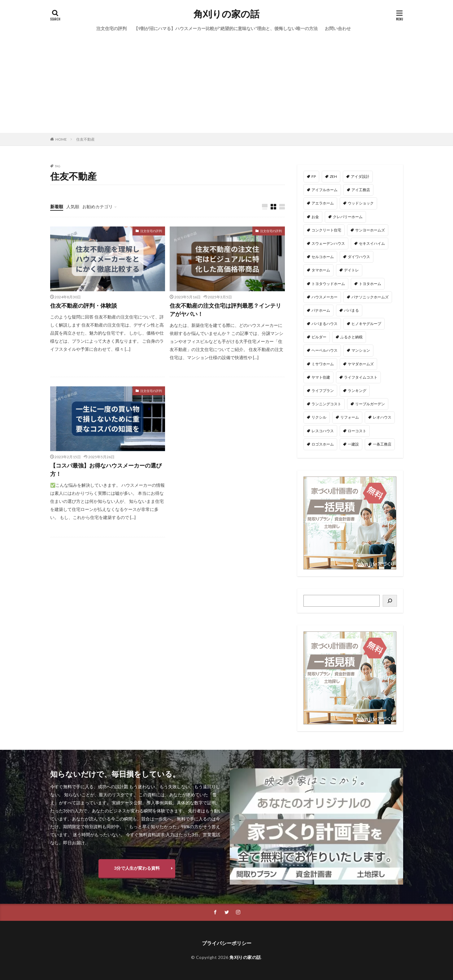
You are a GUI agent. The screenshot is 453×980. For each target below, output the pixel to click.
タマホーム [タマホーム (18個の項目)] (321, 270)
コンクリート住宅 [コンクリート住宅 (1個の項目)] (326, 230)
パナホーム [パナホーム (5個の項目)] (321, 310)
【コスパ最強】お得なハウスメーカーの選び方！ (106, 470)
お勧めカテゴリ (98, 207)
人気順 (73, 207)
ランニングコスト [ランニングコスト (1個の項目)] (326, 404)
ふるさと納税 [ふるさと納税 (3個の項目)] (351, 337)
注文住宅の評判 (111, 28)
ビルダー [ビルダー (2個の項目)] (319, 337)
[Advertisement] (227, 86)
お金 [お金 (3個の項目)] (315, 217)
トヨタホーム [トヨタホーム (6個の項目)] (370, 284)
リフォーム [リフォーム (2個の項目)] (350, 417)
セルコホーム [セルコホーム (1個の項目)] (323, 257)
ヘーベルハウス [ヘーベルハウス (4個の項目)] (325, 350)
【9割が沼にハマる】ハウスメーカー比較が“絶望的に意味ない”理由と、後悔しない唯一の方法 (226, 28)
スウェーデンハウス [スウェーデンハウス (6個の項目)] (328, 243)
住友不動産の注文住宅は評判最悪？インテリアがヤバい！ (225, 310)
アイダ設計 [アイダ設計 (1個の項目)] (360, 176)
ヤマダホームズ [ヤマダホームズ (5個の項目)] (361, 364)
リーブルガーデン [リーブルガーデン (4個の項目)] (370, 404)
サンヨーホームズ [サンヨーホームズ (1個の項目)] (370, 230)
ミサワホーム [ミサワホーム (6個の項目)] (323, 364)
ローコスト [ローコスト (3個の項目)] (357, 431)
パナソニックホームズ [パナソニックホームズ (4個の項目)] (370, 297)
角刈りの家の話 (226, 14)
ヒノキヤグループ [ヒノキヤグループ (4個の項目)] (366, 324)
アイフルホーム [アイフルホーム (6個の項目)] (325, 190)
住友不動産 (85, 139)
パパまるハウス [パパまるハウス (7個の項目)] (325, 324)
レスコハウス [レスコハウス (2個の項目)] (323, 431)
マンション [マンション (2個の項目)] (361, 350)
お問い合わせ (338, 28)
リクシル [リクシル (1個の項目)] (319, 417)
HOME (61, 139)
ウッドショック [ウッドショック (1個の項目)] (361, 203)
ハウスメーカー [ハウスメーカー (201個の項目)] (325, 297)
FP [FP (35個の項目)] (314, 176)
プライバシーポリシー (227, 943)
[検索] (390, 601)
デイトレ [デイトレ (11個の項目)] (351, 270)
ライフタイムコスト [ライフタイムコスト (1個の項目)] (361, 377)
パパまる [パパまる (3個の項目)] (351, 310)
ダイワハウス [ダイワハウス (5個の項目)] (359, 257)
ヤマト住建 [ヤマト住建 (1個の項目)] (321, 377)
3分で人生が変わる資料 (137, 868)
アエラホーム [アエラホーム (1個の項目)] (323, 203)
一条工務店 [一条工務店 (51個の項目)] (382, 444)
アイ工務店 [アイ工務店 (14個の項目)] (361, 190)
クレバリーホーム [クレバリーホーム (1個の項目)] (348, 217)
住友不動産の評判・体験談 (84, 305)
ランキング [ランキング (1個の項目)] (357, 391)
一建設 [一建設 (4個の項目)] (353, 444)
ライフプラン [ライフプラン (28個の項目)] (323, 391)
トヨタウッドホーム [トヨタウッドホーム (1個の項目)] (328, 284)
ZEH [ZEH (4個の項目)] (333, 176)
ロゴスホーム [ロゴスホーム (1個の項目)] (323, 444)
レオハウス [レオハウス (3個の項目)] (382, 417)
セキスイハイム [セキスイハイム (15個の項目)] (372, 243)
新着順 (57, 207)
